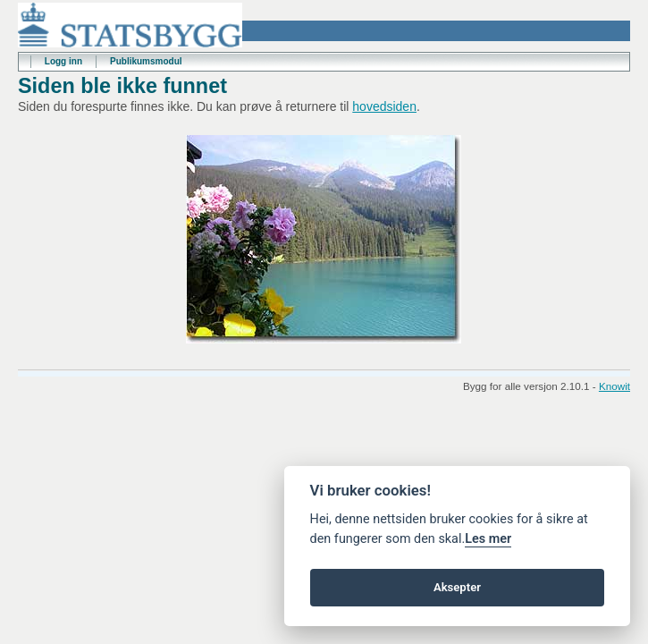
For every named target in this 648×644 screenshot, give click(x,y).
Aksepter (457, 587)
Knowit (614, 386)
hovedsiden (384, 106)
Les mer (488, 539)
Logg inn (63, 61)
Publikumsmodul (146, 61)
